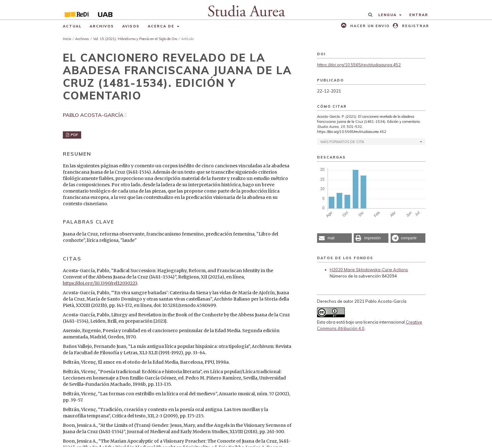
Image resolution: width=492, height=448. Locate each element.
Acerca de (162, 26)
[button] (334, 238)
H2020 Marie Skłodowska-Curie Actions (369, 270)
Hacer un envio (369, 26)
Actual (72, 26)
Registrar (415, 26)
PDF (74, 135)
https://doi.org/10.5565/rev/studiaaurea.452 (359, 65)
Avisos (131, 26)
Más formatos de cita (342, 142)
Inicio (67, 39)
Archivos (102, 26)
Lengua (388, 15)
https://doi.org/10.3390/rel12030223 (100, 283)
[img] (246, 10)
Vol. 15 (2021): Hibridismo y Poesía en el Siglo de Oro (135, 39)
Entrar (419, 15)
